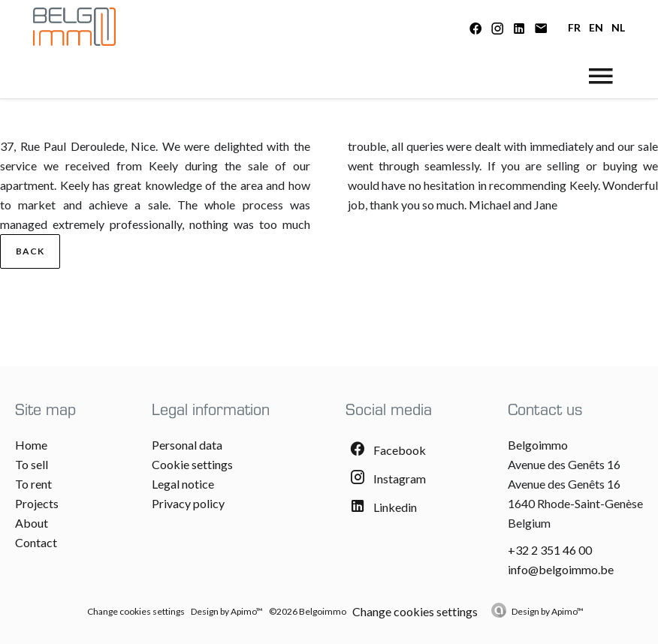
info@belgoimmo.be (561, 569)
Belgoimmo (538, 445)
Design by (548, 611)
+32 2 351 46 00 (550, 550)
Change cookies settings (136, 611)
